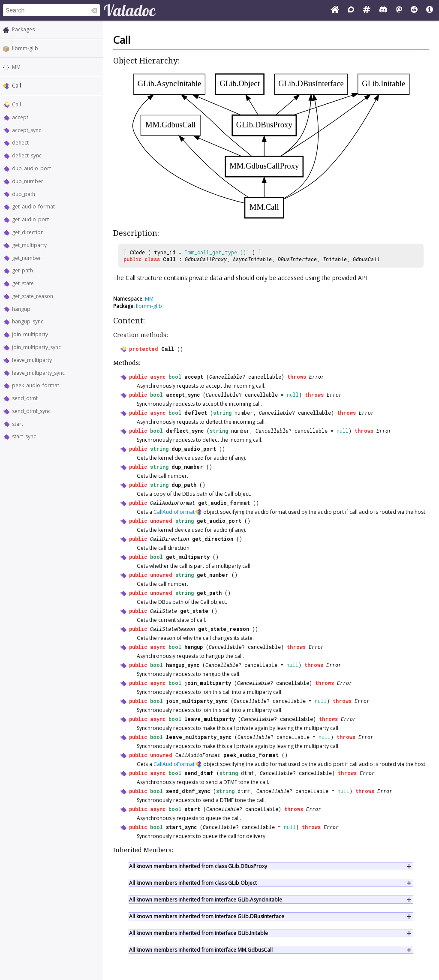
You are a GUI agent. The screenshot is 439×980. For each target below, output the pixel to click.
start (18, 424)
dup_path (24, 194)
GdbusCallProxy (206, 259)
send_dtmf (25, 398)
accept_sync (27, 130)
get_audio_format (33, 207)
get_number (27, 258)
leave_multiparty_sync (38, 373)
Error (317, 377)
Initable (335, 259)
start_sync (24, 436)
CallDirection (170, 539)
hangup (21, 309)
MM (16, 67)
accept (20, 117)
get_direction (28, 232)
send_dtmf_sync (31, 411)
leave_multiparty (32, 360)
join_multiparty (30, 334)
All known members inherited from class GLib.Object (193, 883)
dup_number (28, 181)
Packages (23, 29)
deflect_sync (27, 155)
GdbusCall (366, 259)
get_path (23, 270)
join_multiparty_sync (36, 347)
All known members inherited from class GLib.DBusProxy (198, 866)
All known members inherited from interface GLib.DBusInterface (207, 916)
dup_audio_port (32, 168)
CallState (164, 611)
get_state (23, 283)
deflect (20, 143)
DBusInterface (297, 259)
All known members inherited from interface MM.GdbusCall (201, 950)
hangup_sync (28, 321)
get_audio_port (30, 219)
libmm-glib (25, 48)
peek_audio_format (36, 385)
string (222, 413)
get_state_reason (33, 296)
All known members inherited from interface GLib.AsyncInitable (206, 900)
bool (175, 377)
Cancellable (226, 377)
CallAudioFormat (173, 503)
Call (17, 104)
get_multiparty (29, 245)
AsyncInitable (252, 259)
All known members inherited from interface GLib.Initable (198, 933)
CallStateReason (173, 629)
